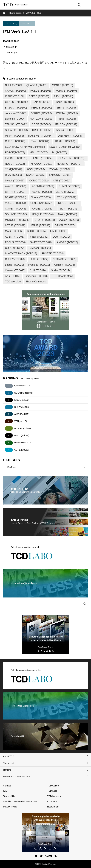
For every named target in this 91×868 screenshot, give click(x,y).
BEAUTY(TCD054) (16, 197)
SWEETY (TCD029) (41, 242)
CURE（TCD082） (16, 141)
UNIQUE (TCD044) (43, 214)
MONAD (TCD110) (63, 85)
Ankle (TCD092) (67, 119)
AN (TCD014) (13, 276)
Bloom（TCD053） (41, 197)
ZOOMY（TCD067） (61, 169)
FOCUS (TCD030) (15, 242)
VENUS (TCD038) (40, 225)
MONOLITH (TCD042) (18, 220)
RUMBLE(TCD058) (70, 186)
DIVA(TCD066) (13, 175)
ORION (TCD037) (65, 225)
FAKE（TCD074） (43, 158)
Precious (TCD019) (39, 265)
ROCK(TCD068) (36, 169)
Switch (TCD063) (15, 181)
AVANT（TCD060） (16, 186)
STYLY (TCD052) (66, 197)
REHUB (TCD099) (42, 108)
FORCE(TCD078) (15, 153)
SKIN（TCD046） (70, 209)
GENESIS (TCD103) (17, 102)
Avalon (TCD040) (69, 220)
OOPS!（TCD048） (16, 209)
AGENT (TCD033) (15, 237)
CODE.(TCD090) (41, 124)
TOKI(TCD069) (13, 169)
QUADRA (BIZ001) (37, 85)
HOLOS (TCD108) (41, 91)
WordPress (47, 467)
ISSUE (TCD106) (15, 96)
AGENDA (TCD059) (43, 186)
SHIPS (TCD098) (66, 108)
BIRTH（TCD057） (16, 192)
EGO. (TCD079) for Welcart (65, 147)
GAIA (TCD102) (41, 102)
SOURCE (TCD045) (16, 214)
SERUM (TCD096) (41, 113)
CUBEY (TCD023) (15, 259)
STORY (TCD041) (45, 220)
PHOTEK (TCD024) (52, 253)
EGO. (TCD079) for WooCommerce (25, 147)
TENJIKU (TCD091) (16, 124)
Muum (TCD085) (14, 136)
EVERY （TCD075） (17, 158)
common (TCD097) (16, 113)
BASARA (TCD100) (16, 108)
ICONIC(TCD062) (39, 181)
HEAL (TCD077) (39, 153)
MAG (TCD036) (14, 231)
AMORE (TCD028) (67, 242)
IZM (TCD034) (11, 24)
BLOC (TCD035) (36, 231)
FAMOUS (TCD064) (60, 175)
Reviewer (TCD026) (40, 248)
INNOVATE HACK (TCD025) (21, 253)
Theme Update (15, 13)
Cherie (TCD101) (64, 102)
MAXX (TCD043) (68, 214)
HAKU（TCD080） (66, 141)
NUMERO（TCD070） (70, 164)
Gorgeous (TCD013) (36, 276)
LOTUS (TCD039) (15, 225)
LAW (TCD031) (61, 237)
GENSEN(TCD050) (41, 203)
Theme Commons (36, 282)
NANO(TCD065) (35, 175)
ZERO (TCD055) (66, 192)
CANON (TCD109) (15, 91)
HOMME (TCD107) (66, 91)
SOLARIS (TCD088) (16, 130)
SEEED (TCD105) (39, 96)
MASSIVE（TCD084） (41, 136)
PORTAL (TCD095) (67, 113)
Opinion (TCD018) (65, 265)
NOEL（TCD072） (16, 164)
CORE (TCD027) (15, 248)
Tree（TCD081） (41, 141)
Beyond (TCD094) (15, 119)
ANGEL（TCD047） (43, 209)
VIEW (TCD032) (39, 237)
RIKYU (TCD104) (63, 96)
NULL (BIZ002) (13, 85)
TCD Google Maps (63, 276)
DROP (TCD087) (42, 130)
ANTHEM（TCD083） (71, 136)
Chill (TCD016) (38, 270)
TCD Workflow (13, 282)
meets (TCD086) (65, 130)
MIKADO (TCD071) (42, 164)
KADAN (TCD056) (42, 192)
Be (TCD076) (60, 153)
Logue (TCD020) (14, 265)
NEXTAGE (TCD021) (65, 259)
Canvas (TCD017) (15, 270)
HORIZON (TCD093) (41, 119)
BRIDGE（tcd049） (68, 203)
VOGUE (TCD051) (15, 203)
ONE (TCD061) (62, 181)
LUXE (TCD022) (39, 259)
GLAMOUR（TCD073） (72, 158)
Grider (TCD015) (60, 270)
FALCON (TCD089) (66, 124)
